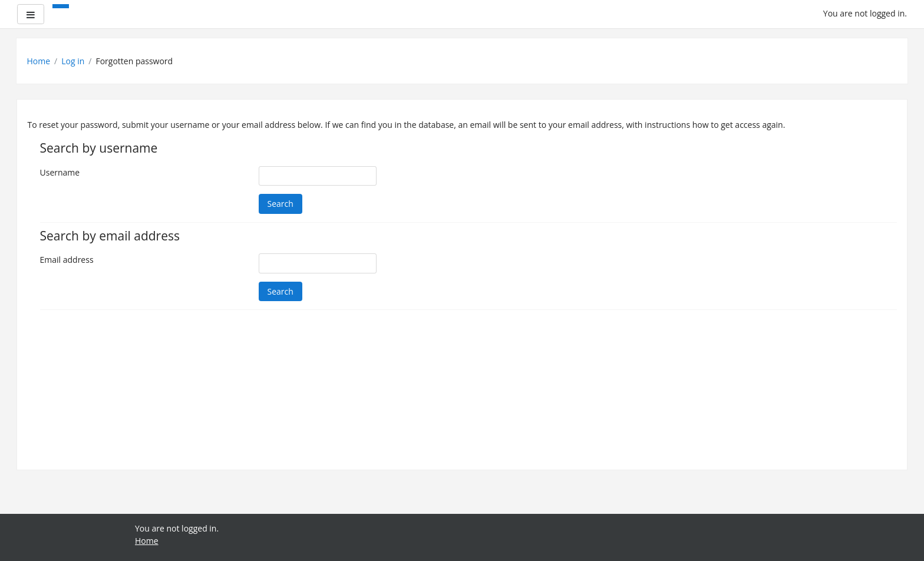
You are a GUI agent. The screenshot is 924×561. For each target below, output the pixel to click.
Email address (67, 260)
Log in (73, 61)
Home (39, 61)
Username (60, 172)
